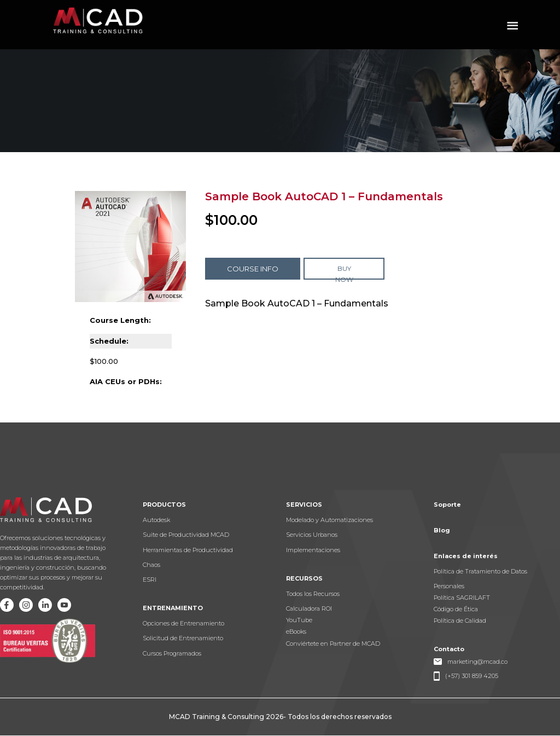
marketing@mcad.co (477, 662)
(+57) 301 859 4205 (472, 676)
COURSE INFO (253, 269)
